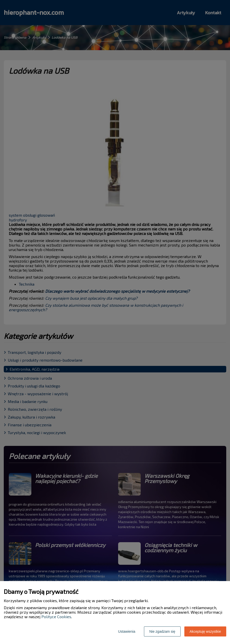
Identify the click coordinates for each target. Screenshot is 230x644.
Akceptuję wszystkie (205, 631)
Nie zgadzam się (162, 631)
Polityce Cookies (56, 617)
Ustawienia (127, 631)
